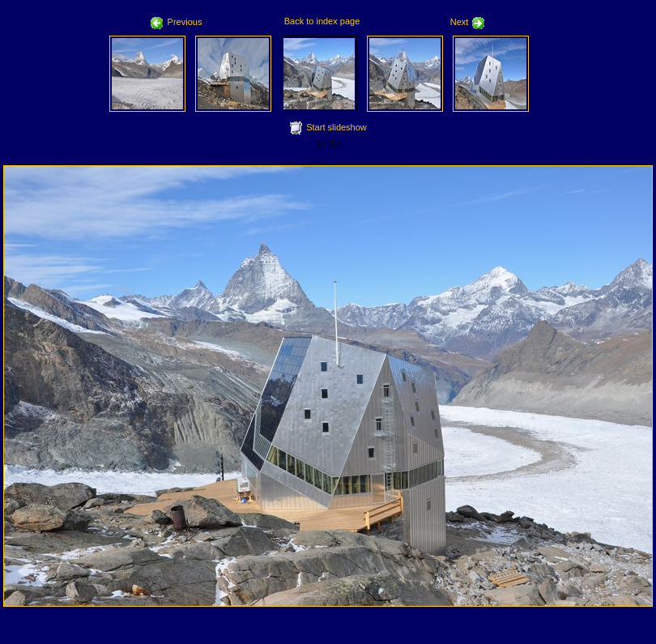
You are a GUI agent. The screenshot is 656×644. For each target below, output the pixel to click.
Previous (177, 22)
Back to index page (322, 21)
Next (468, 22)
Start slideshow (337, 127)
